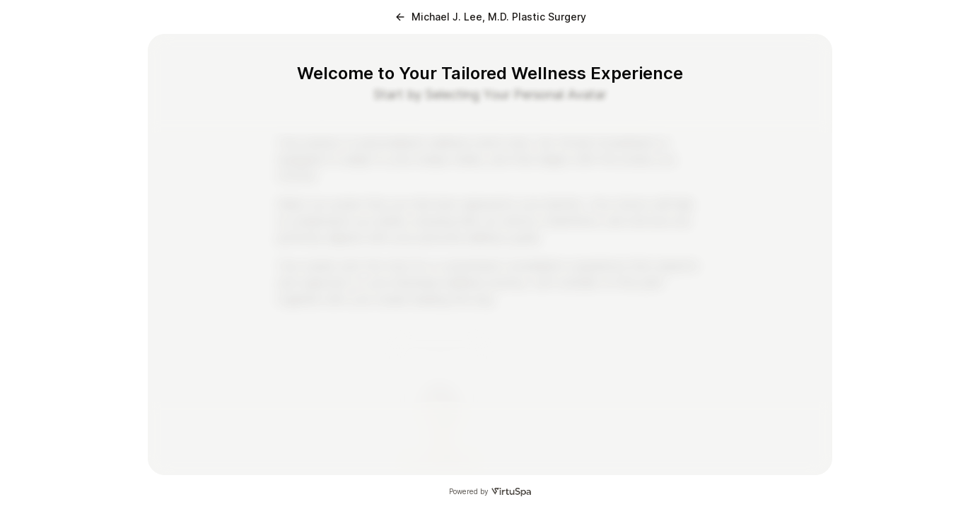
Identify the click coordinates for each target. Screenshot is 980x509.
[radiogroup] (490, 389)
